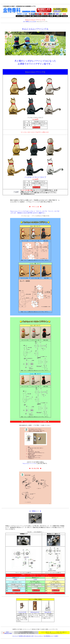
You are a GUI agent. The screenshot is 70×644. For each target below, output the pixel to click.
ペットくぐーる (22, 612)
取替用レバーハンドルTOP (31, 21)
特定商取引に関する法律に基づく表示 (26, 636)
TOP (24, 21)
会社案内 (56, 636)
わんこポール (48, 612)
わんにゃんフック (35, 612)
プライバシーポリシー (39, 636)
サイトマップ (15, 636)
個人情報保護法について (49, 636)
